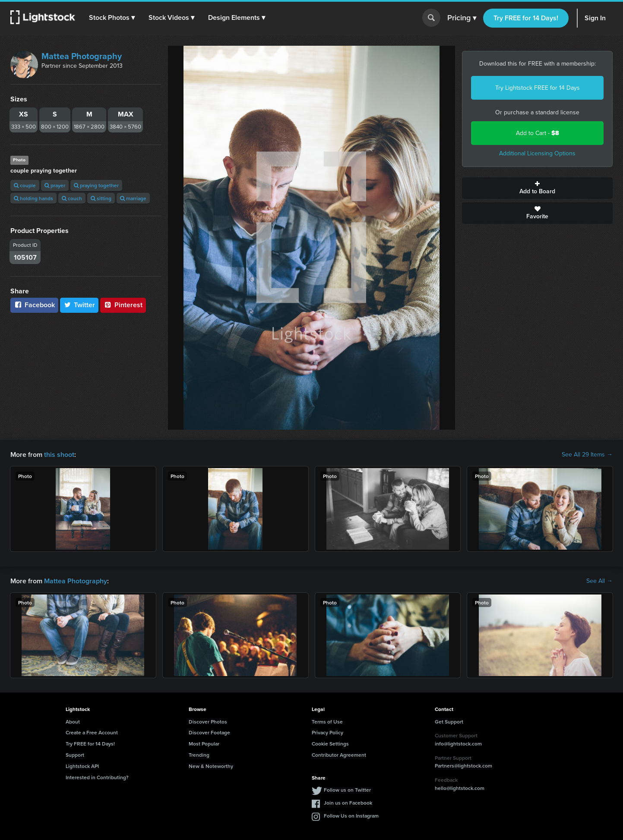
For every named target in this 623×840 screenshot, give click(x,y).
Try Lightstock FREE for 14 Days (538, 88)
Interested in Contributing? (97, 777)
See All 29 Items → (587, 455)
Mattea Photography (82, 56)
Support (75, 755)
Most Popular (204, 744)
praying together (96, 185)
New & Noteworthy (211, 766)
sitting (101, 198)
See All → (599, 581)
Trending (199, 755)
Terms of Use (327, 722)
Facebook (34, 305)
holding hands (33, 198)
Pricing (462, 18)
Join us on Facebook (348, 803)
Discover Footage (209, 732)
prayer (55, 185)
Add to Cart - (538, 133)
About (73, 722)
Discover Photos (208, 722)
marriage (133, 198)
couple (25, 185)
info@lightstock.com (458, 744)
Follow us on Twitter (347, 790)
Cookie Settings (330, 744)
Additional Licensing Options (537, 153)
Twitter (79, 305)
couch (72, 198)
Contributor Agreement (339, 755)
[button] (112, 18)
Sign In (595, 18)
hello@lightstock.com (460, 788)
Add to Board (537, 188)
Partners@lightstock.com (463, 766)
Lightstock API (82, 766)
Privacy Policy (327, 732)
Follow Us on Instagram (351, 816)
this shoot (59, 455)
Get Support (449, 722)
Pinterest (123, 305)
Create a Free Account (92, 732)
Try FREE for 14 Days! (526, 18)
